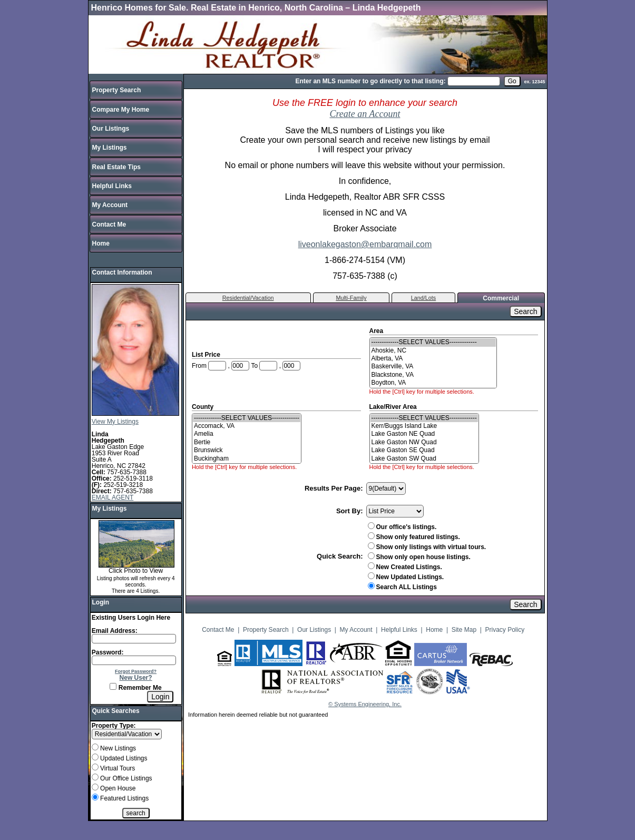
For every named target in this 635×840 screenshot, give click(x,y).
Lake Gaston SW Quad (424, 459)
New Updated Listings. (406, 577)
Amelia (247, 434)
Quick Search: (340, 556)
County (204, 407)
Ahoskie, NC (433, 351)
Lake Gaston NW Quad (424, 442)
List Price (207, 355)
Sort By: (350, 511)
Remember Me (135, 688)
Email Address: (115, 631)
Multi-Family (351, 298)
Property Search (117, 90)
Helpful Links (112, 186)
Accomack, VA (247, 426)
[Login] (160, 697)
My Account (110, 205)
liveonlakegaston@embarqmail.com (365, 244)
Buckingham (247, 459)
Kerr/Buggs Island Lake (424, 426)
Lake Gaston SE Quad (424, 450)
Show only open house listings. (419, 557)
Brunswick (247, 450)
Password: (108, 652)
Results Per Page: (334, 488)
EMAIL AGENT (113, 497)
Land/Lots (423, 298)
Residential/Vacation (248, 298)
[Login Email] (134, 639)
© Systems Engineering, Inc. (365, 704)
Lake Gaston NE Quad (424, 434)
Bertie (247, 442)
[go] (512, 81)
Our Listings (111, 129)
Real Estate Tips (116, 167)
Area (377, 331)
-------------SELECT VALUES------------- (433, 342)
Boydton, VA (433, 383)
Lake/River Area (394, 407)
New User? (136, 678)
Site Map (464, 630)
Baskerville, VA (433, 367)
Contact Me (109, 224)
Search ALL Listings (402, 587)
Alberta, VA (433, 359)
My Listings (110, 148)
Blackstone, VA (433, 375)
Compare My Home (121, 110)
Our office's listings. (402, 527)
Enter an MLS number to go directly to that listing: (370, 81)
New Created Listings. (405, 567)
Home (101, 243)
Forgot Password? (136, 671)
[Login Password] (134, 660)
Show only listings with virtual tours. (427, 547)
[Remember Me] (113, 686)
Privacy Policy (505, 630)
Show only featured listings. (414, 537)
